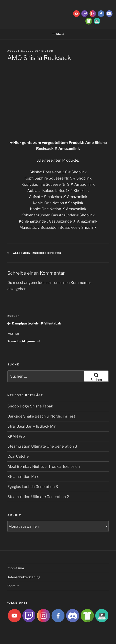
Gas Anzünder (63, 215)
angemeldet (34, 283)
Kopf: (29, 178)
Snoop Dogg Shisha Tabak (30, 406)
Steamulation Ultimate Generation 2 (38, 497)
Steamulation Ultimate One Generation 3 (42, 446)
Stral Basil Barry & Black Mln (32, 426)
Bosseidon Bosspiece (59, 227)
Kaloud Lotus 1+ (56, 191)
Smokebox (53, 197)
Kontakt (13, 586)
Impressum (15, 568)
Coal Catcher (19, 456)
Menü (58, 34)
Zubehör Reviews (47, 253)
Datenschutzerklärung (24, 577)
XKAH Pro (16, 436)
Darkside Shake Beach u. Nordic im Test (41, 416)
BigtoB (47, 51)
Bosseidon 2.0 (55, 172)
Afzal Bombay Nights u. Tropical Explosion (44, 466)
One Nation (54, 203)
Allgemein (22, 253)
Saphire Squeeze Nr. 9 (53, 178)
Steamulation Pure (23, 477)
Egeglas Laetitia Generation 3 (33, 487)
